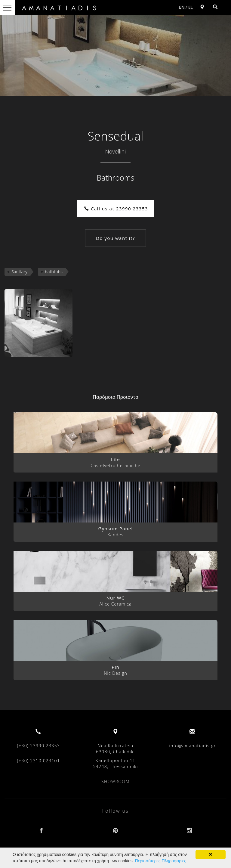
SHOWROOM (115, 781)
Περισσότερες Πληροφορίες (161, 861)
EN (182, 7)
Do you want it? (115, 238)
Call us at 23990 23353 (116, 209)
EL (191, 7)
